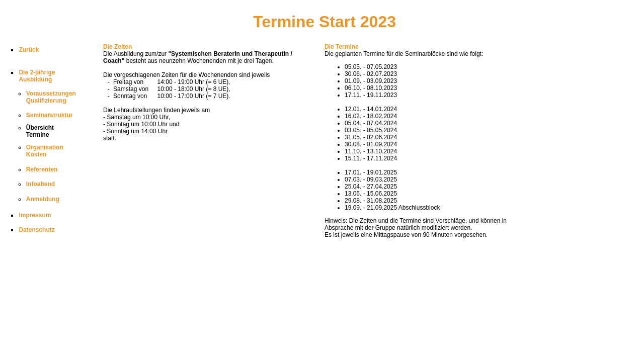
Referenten (42, 169)
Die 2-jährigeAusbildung (37, 76)
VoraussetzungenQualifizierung (51, 97)
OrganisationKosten (45, 151)
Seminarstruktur (50, 115)
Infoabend (41, 184)
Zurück (29, 50)
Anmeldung (43, 199)
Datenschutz (36, 230)
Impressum (35, 215)
